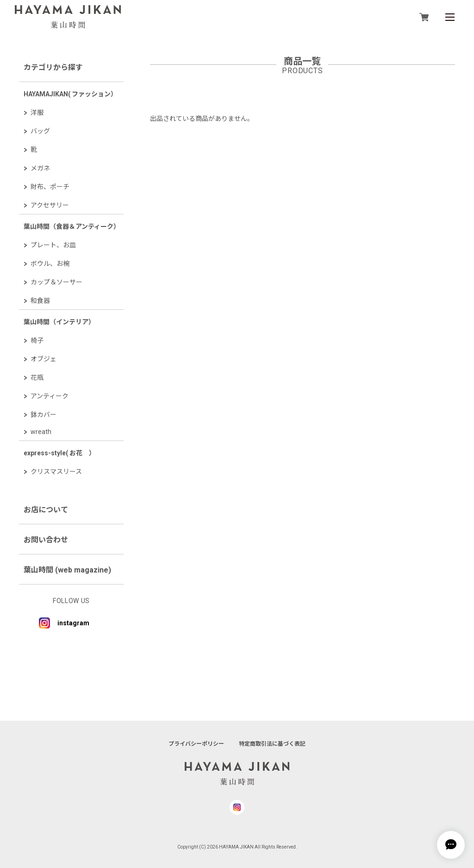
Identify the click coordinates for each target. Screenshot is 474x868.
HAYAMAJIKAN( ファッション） (70, 94)
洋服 (37, 113)
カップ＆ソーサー (56, 282)
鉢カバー (44, 415)
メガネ (40, 168)
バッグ (40, 131)
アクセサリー (50, 205)
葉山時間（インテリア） (59, 322)
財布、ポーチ (50, 187)
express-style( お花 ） (59, 453)
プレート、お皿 (53, 245)
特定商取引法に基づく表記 (272, 744)
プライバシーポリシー (196, 744)
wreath (41, 432)
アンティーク (50, 396)
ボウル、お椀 (50, 264)
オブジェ (44, 359)
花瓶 (37, 377)
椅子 (37, 340)
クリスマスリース (56, 472)
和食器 (40, 301)
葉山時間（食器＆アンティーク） (72, 226)
